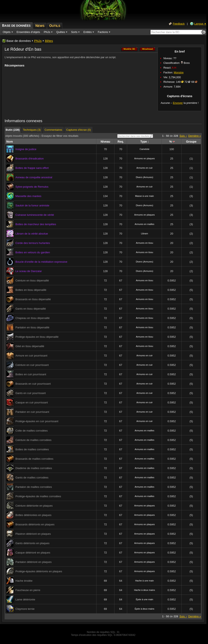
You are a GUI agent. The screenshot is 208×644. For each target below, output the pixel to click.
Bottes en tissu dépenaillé (31, 290)
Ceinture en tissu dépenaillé (32, 281)
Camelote (145, 149)
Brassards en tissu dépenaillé (33, 299)
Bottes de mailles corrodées (32, 449)
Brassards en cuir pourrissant (33, 384)
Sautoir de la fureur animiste (32, 205)
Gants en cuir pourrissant (31, 393)
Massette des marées (28, 196)
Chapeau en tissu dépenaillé (33, 318)
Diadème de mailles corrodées (34, 468)
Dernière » (195, 136)
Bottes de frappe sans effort (32, 168)
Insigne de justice (26, 149)
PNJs (38, 41)
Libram (144, 233)
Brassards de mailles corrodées (34, 459)
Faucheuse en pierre (28, 590)
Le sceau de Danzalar (29, 271)
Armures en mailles (144, 224)
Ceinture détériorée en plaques (34, 506)
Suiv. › (183, 136)
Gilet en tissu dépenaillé (30, 346)
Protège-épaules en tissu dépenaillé (37, 337)
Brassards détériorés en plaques (35, 524)
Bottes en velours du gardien (33, 252)
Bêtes (49, 41)
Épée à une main (145, 599)
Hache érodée (24, 581)
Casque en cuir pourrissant (32, 402)
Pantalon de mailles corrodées (34, 487)
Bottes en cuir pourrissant (31, 374)
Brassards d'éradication (29, 159)
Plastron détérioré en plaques (33, 534)
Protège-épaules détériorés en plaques (39, 571)
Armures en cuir (144, 168)
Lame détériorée (25, 599)
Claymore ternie (25, 609)
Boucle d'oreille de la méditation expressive (41, 262)
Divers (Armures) (145, 177)
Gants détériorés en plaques (32, 543)
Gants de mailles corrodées (32, 478)
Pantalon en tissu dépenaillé (32, 327)
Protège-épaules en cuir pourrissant (37, 421)
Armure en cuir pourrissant (31, 356)
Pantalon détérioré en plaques (33, 562)
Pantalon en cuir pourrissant (32, 412)
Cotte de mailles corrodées (32, 431)
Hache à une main (145, 581)
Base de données (19, 41)
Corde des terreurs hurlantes (33, 243)
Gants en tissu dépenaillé (31, 309)
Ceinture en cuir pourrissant (32, 365)
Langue (200, 24)
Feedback (179, 24)
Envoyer (178, 103)
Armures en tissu (145, 243)
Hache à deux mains (144, 590)
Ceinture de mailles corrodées (33, 440)
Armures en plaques (144, 158)
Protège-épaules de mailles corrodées (38, 496)
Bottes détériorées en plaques (33, 515)
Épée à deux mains (144, 609)
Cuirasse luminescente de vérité (35, 215)
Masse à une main (144, 196)
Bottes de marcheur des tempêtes (36, 224)
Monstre (179, 72)
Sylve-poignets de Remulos (32, 187)
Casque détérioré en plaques (33, 553)
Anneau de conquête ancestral (34, 177)
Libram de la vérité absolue (32, 234)
